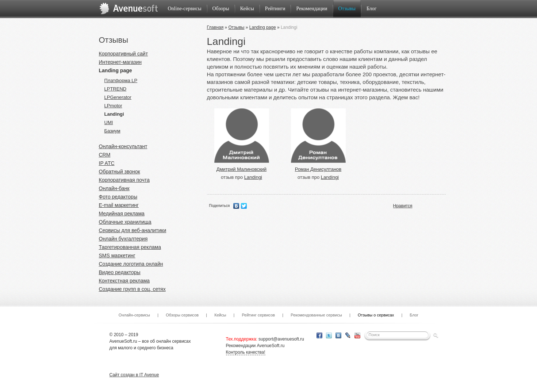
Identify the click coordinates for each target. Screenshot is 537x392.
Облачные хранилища (125, 222)
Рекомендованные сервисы (316, 315)
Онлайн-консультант (123, 146)
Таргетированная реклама (130, 247)
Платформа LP (121, 80)
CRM (105, 155)
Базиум (112, 131)
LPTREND (116, 89)
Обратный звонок (120, 172)
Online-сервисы (185, 9)
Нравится (403, 206)
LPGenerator (118, 97)
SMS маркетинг (117, 255)
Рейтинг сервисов (258, 315)
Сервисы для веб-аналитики (133, 230)
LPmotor (113, 106)
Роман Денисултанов (318, 169)
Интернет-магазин (120, 62)
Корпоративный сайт (124, 54)
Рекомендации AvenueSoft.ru (255, 346)
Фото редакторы (118, 197)
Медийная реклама (122, 214)
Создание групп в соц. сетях (132, 289)
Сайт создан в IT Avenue (134, 375)
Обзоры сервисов (182, 315)
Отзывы (347, 9)
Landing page (116, 70)
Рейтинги (275, 9)
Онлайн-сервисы (134, 315)
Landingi (114, 114)
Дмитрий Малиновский (241, 169)
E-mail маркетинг (119, 205)
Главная (215, 27)
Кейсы (247, 9)
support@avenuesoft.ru (281, 339)
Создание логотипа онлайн (131, 264)
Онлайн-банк (114, 188)
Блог (372, 9)
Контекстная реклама (124, 281)
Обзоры (221, 9)
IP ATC (107, 163)
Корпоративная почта (124, 180)
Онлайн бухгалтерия (123, 239)
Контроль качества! (246, 352)
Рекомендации (312, 9)
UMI (109, 122)
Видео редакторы (120, 272)
